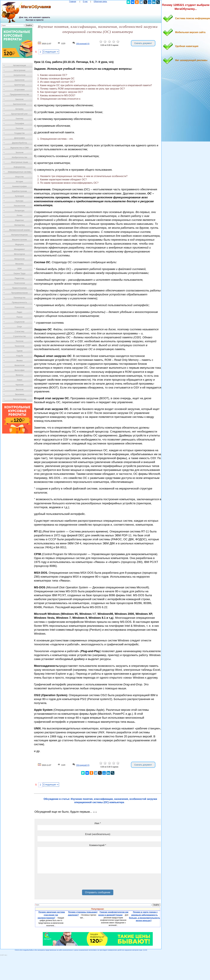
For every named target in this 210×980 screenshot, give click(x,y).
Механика (20, 264)
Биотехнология (19, 104)
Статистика (19, 332)
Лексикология (19, 206)
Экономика (19, 394)
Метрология (19, 259)
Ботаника (19, 109)
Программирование (19, 293)
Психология (20, 307)
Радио (20, 312)
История (20, 182)
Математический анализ (19, 230)
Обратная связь (100, 2)
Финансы (19, 375)
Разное (19, 317)
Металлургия (20, 254)
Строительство (19, 336)
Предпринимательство (19, 94)
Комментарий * (98, 845)
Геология (19, 128)
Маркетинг (19, 220)
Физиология (19, 365)
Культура (19, 201)
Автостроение (19, 70)
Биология (19, 99)
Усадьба (19, 356)
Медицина (19, 244)
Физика (19, 361)
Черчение (19, 385)
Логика (19, 215)
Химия (19, 380)
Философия (19, 370)
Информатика (19, 167)
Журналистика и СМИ (19, 148)
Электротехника (19, 399)
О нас (85, 2)
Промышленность (19, 302)
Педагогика (20, 278)
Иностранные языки (19, 162)
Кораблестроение (20, 191)
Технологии (19, 346)
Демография (20, 138)
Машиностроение (19, 240)
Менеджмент (19, 249)
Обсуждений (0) (83, 44)
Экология (19, 390)
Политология (19, 283)
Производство (19, 298)
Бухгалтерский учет (19, 114)
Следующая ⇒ (51, 52)
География (19, 124)
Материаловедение (20, 235)
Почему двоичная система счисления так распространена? (51, 915)
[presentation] (60, 883)
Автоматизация (19, 65)
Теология (19, 341)
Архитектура (19, 85)
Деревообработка (20, 143)
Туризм (19, 351)
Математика (19, 225)
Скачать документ (143, 43)
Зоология (19, 153)
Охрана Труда (19, 273)
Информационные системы (19, 172)
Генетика (19, 119)
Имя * (98, 823)
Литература (20, 211)
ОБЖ (19, 269)
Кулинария (19, 196)
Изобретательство (19, 157)
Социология (20, 322)
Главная (73, 2)
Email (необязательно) (98, 834)
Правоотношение (19, 288)
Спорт (19, 327)
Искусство (19, 177)
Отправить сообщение (98, 892)
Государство (20, 133)
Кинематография (20, 186)
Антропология (19, 75)
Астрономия (19, 90)
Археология (20, 80)
